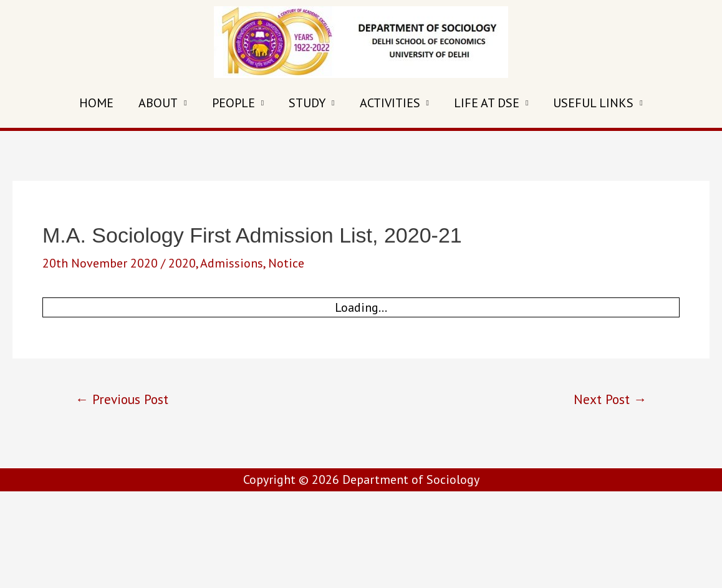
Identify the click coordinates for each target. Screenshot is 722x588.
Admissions (232, 263)
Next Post (610, 399)
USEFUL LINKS (593, 103)
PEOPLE (233, 103)
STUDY (307, 103)
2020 (182, 263)
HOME (96, 103)
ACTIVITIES (390, 103)
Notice (286, 263)
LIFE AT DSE (487, 103)
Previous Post (122, 399)
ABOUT (158, 103)
